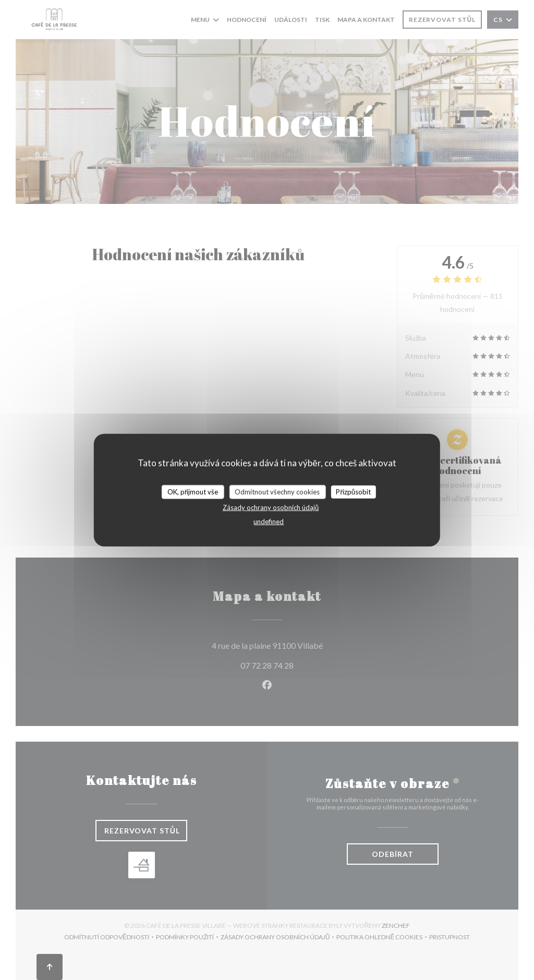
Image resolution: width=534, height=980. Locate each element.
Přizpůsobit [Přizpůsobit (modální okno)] (353, 491)
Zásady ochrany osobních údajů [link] (271, 507)
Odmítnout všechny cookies (277, 491)
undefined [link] (269, 522)
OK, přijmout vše (193, 491)
